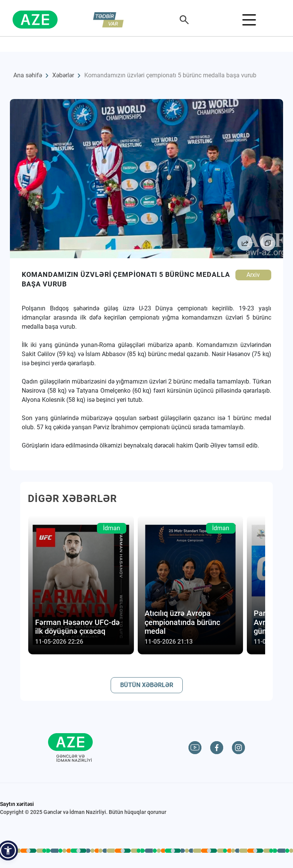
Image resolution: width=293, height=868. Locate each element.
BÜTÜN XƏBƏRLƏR (147, 685)
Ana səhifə (28, 75)
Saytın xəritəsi (17, 804)
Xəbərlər (63, 75)
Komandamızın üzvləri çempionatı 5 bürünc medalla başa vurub (170, 75)
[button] (8, 850)
